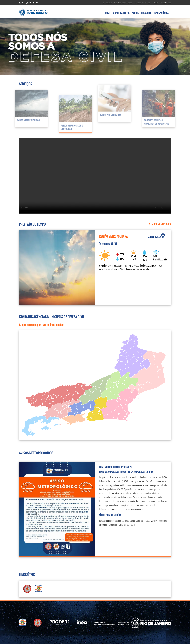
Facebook (30, 3)
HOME (108, 13)
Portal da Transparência (123, 3)
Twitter (34, 3)
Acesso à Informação (142, 3)
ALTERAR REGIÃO (156, 236)
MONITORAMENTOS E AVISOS (126, 13)
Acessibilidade (166, 3)
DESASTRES (146, 13)
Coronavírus (107, 3)
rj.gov (21, 3)
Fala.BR (155, 3)
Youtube (37, 3)
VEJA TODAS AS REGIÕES (160, 224)
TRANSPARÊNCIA (161, 13)
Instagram (27, 3)
